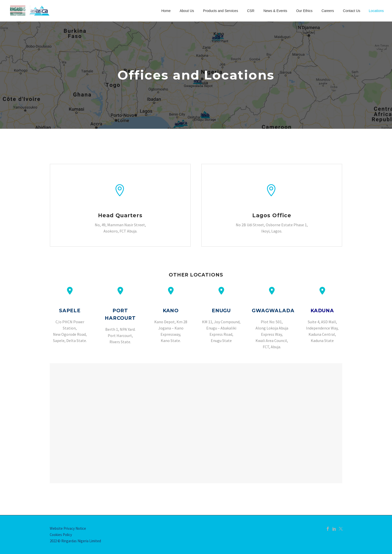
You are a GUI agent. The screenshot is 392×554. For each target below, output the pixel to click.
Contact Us (352, 11)
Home (166, 11)
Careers (328, 11)
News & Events (275, 11)
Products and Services (220, 11)
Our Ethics (304, 11)
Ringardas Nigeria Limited (81, 541)
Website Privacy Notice (68, 528)
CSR (251, 11)
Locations (376, 11)
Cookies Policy (61, 535)
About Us (187, 11)
